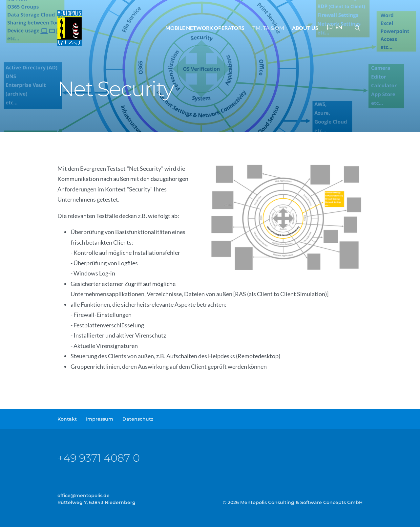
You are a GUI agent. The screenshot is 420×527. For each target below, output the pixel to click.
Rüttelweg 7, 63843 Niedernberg (96, 502)
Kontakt (67, 419)
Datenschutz (138, 419)
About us (305, 28)
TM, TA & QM (268, 28)
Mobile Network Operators (205, 28)
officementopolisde (84, 495)
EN (335, 27)
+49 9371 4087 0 (99, 458)
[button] (357, 28)
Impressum (100, 419)
